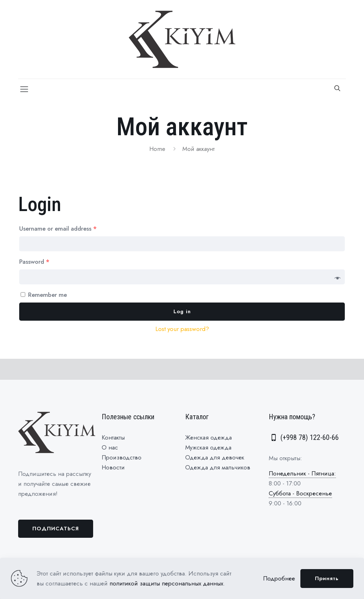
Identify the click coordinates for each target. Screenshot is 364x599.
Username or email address (58, 228)
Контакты (113, 437)
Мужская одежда (208, 447)
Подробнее (279, 578)
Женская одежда (208, 437)
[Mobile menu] (24, 89)
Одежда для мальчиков (218, 467)
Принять (327, 578)
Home (157, 149)
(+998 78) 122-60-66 (304, 437)
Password (34, 262)
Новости (113, 467)
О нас (110, 447)
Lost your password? (182, 329)
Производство (122, 457)
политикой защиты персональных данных (166, 583)
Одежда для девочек (215, 457)
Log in (182, 311)
